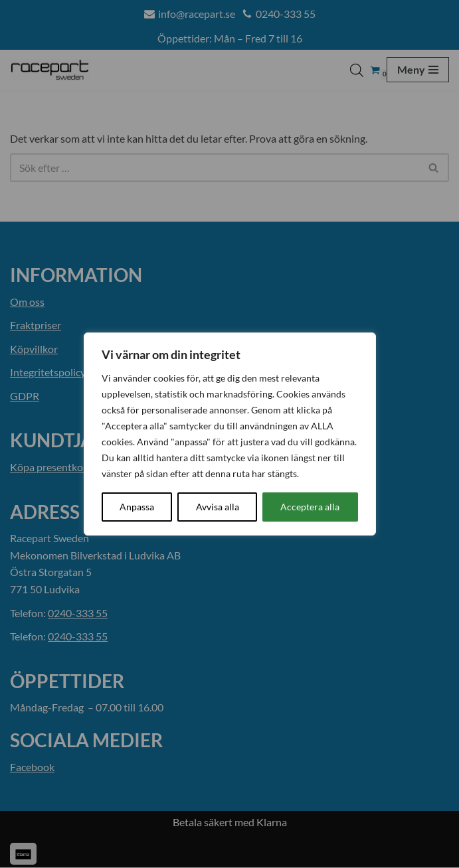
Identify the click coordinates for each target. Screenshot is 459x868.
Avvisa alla (218, 507)
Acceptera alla (310, 507)
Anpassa (137, 507)
